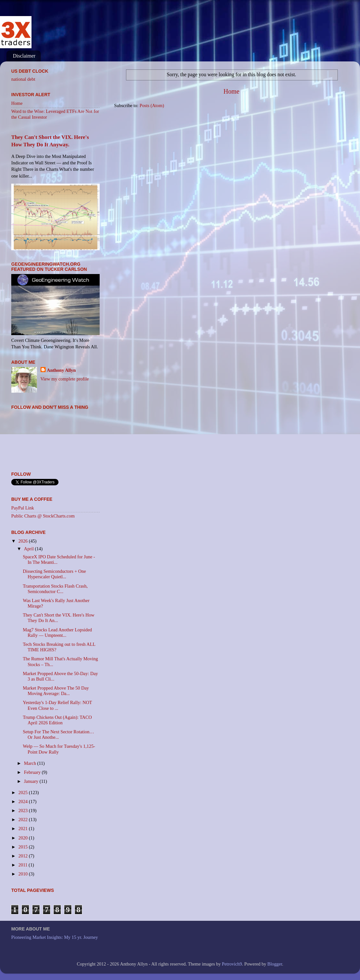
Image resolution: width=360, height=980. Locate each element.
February (33, 772)
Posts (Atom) (152, 105)
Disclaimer (24, 56)
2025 (23, 792)
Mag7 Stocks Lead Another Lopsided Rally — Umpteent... (57, 632)
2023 (23, 811)
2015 (23, 847)
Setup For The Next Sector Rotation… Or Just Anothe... (59, 734)
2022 (23, 820)
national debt (23, 79)
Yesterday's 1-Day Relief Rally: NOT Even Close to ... (57, 705)
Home (231, 91)
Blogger (275, 964)
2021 (23, 829)
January (32, 781)
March (31, 763)
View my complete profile (65, 379)
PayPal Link (23, 508)
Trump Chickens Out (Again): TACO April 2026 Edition (57, 720)
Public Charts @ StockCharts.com (43, 516)
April (30, 549)
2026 (23, 541)
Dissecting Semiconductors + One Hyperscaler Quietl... (54, 574)
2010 (23, 874)
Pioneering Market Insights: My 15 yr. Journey (55, 937)
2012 (23, 856)
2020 (23, 838)
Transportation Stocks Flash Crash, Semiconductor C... (55, 589)
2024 (23, 801)
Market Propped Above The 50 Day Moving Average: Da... (56, 691)
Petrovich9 (232, 964)
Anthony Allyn (61, 370)
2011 (23, 865)
